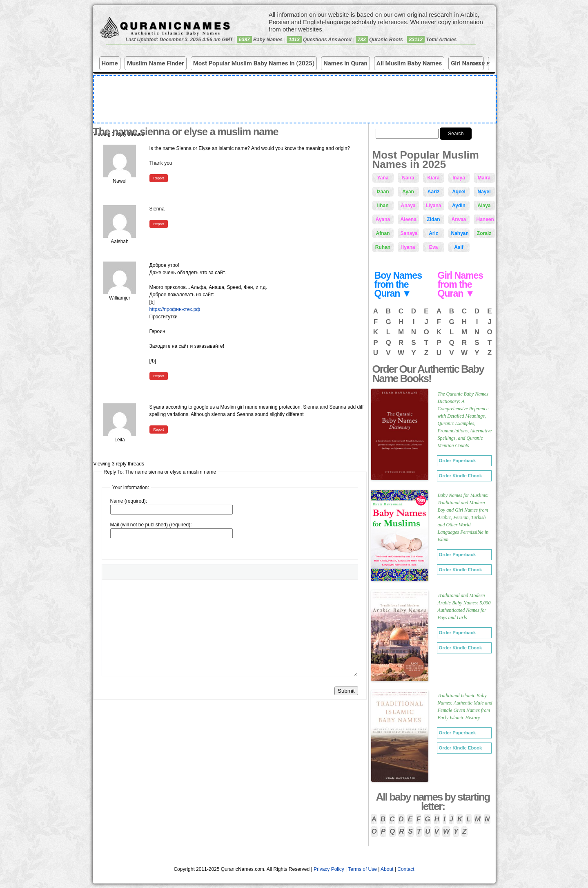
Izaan (383, 192)
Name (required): (129, 501)
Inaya (459, 178)
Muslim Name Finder (156, 63)
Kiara (433, 178)
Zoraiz (484, 233)
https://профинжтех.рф (175, 309)
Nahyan (460, 233)
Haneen (485, 219)
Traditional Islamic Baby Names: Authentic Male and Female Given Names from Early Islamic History (465, 707)
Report (159, 178)
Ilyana (408, 247)
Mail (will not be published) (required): (151, 525)
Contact (406, 869)
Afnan (383, 233)
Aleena (409, 219)
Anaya (408, 206)
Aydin (459, 206)
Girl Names (466, 63)
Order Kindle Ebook (461, 476)
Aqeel (459, 192)
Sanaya (409, 233)
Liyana (434, 206)
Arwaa (459, 219)
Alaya (484, 206)
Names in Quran (345, 63)
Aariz (433, 192)
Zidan (434, 219)
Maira (484, 178)
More (481, 64)
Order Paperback (458, 461)
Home (110, 63)
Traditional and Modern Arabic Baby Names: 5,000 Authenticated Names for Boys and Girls (464, 606)
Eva (433, 247)
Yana (383, 178)
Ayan (408, 192)
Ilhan (383, 206)
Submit (346, 691)
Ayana (383, 219)
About (387, 869)
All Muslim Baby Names (409, 63)
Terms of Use (362, 869)
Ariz (433, 233)
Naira (408, 178)
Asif (459, 247)
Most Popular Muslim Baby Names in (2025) (254, 63)
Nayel (484, 192)
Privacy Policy (329, 869)
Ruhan (383, 247)
